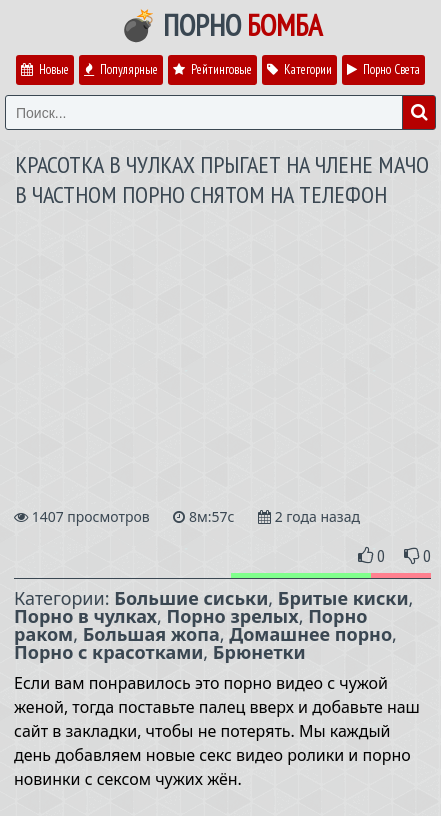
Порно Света (383, 69)
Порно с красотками (108, 652)
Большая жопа (151, 634)
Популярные (121, 69)
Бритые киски (343, 598)
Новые (45, 69)
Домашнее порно (310, 634)
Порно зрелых (232, 616)
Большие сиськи (191, 598)
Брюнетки (259, 652)
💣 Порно (221, 25)
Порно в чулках (85, 616)
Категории (299, 69)
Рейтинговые (212, 69)
